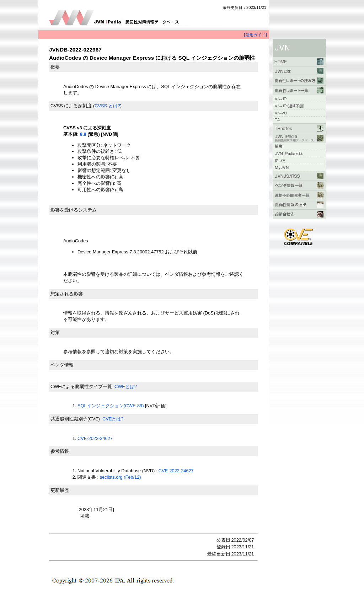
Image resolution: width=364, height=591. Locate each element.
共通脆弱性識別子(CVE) (75, 419)
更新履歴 (60, 490)
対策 (55, 332)
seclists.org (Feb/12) (121, 477)
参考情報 (60, 451)
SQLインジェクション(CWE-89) (111, 406)
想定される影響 (67, 294)
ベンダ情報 (62, 365)
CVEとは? (113, 419)
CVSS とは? (107, 106)
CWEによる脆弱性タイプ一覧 (81, 386)
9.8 (83, 134)
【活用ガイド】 (255, 35)
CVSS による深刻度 (71, 106)
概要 (55, 67)
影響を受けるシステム (74, 210)
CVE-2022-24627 (95, 438)
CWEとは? (126, 386)
